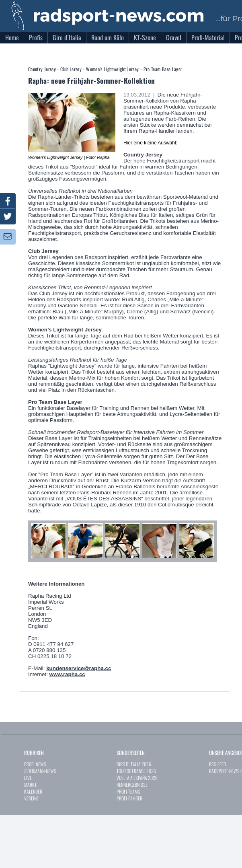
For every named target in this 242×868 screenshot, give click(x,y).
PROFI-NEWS (35, 764)
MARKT (30, 785)
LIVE (28, 778)
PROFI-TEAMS (128, 791)
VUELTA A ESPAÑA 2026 (137, 778)
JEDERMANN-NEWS (40, 771)
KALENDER (33, 791)
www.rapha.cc (67, 674)
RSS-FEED (217, 764)
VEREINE (31, 798)
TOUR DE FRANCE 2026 (136, 771)
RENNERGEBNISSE (132, 785)
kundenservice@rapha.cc (79, 668)
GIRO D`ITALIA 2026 (134, 764)
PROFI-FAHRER (129, 798)
